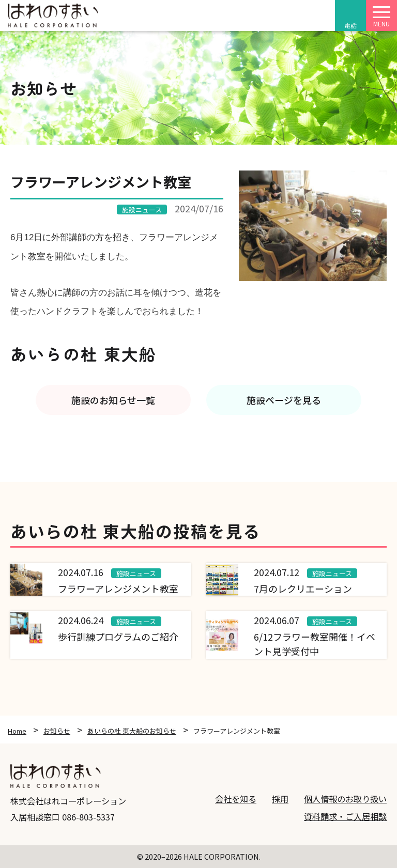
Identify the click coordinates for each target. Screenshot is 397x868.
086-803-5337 (88, 817)
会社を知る (236, 799)
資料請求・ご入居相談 (345, 816)
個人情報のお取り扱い (345, 799)
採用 (280, 799)
